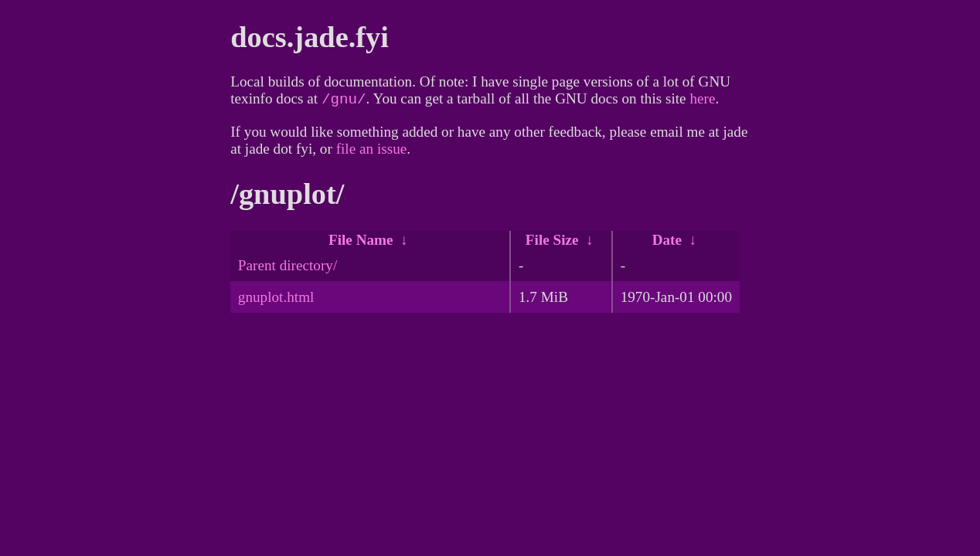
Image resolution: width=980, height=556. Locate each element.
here (702, 102)
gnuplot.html (276, 300)
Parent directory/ (288, 268)
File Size (552, 243)
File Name (361, 243)
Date (667, 243)
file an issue (372, 152)
